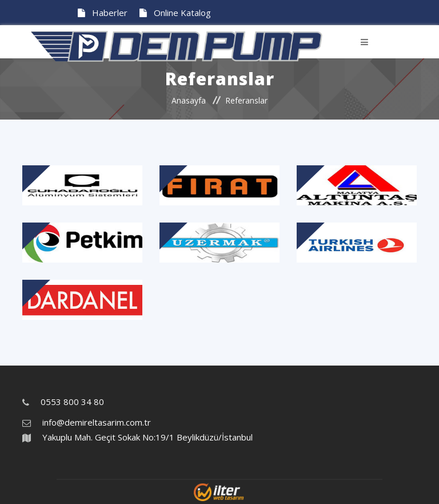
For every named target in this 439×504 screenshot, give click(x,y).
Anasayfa (189, 100)
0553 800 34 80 (72, 402)
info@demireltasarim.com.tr (97, 422)
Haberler (103, 13)
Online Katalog (175, 13)
